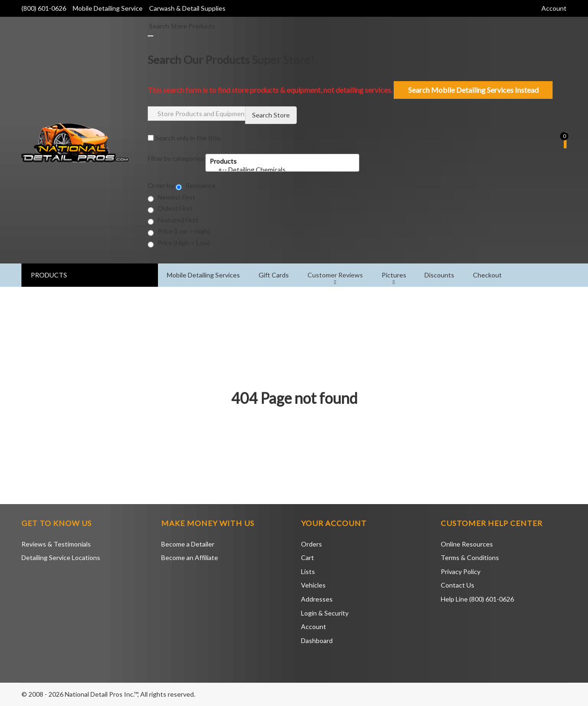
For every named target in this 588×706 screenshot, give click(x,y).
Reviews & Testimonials (56, 544)
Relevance (196, 186)
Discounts (440, 275)
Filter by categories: (177, 158)
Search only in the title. (185, 138)
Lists (308, 571)
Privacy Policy (461, 571)
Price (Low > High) (179, 232)
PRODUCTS (49, 275)
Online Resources (467, 544)
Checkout (488, 275)
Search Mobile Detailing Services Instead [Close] (473, 90)
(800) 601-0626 (44, 8)
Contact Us (458, 585)
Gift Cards (274, 275)
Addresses (317, 599)
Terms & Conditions (470, 557)
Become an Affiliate (190, 557)
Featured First (173, 220)
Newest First (171, 197)
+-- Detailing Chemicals (282, 170)
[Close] (150, 36)
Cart (308, 557)
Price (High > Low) (179, 243)
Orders (311, 544)
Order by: (162, 185)
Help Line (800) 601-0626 (477, 599)
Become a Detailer (188, 544)
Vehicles (313, 585)
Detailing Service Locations (61, 557)
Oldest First (170, 209)
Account (314, 626)
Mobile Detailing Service (108, 8)
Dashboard (317, 640)
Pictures (394, 275)
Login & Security (325, 613)
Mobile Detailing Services (204, 275)
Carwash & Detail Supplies (187, 8)
